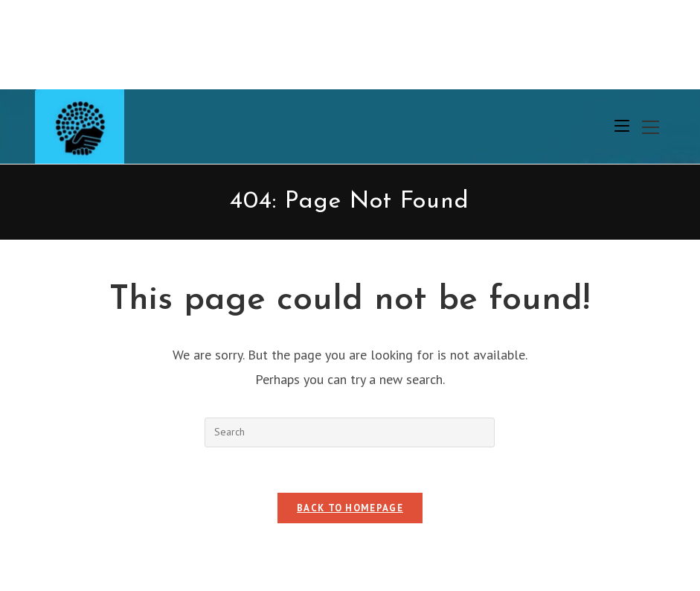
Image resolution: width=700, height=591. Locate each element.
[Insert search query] (350, 432)
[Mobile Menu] (622, 126)
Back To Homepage (350, 508)
